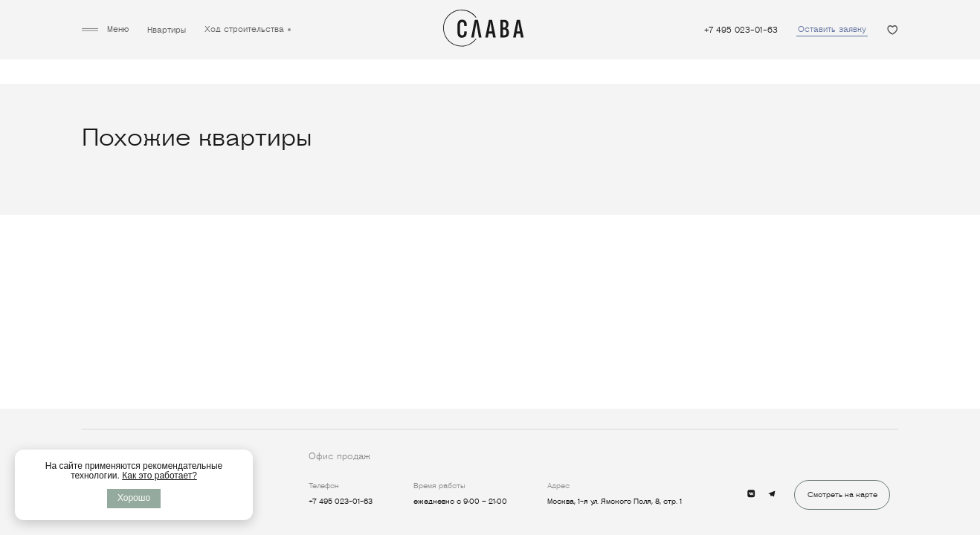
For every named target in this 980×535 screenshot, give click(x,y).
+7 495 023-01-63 (741, 30)
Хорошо (134, 498)
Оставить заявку (832, 29)
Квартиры (167, 30)
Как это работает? (159, 476)
